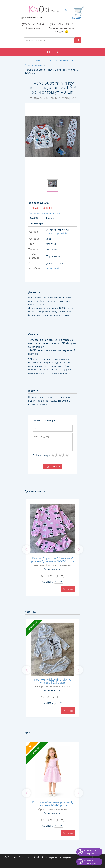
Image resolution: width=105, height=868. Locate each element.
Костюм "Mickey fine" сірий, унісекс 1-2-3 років (53, 681)
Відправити (53, 466)
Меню (53, 52)
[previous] (26, 549)
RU (65, 10)
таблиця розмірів (57, 233)
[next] (79, 549)
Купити (68, 589)
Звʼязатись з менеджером (90, 862)
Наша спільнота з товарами (91, 852)
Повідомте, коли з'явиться (44, 213)
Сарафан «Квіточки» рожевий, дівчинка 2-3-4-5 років (53, 804)
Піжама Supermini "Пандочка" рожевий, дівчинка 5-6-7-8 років (53, 560)
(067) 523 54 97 (34, 24)
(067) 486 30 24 (62, 24)
